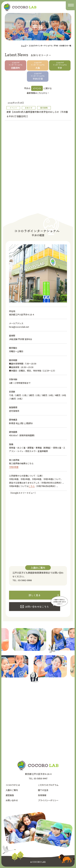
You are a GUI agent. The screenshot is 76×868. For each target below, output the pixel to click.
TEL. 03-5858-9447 (38, 778)
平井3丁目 (38, 76)
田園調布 (16, 65)
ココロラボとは (13, 785)
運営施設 (10, 795)
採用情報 (42, 795)
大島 (38, 65)
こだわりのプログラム (48, 785)
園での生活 (43, 790)
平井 (60, 65)
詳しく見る (35, 595)
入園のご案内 (12, 790)
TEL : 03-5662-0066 (22, 580)
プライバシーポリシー (48, 800)
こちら (32, 486)
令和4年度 (14, 467)
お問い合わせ (12, 800)
